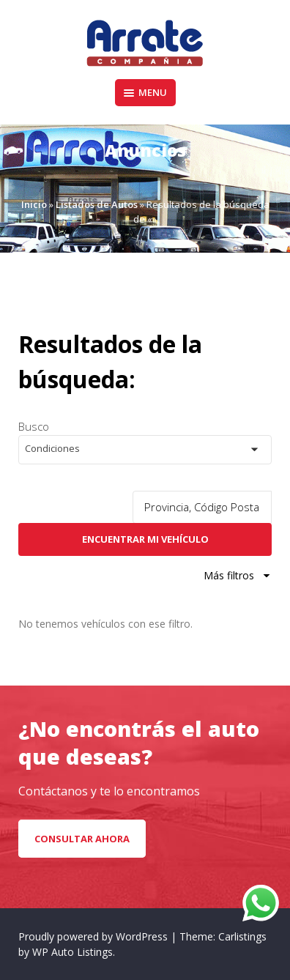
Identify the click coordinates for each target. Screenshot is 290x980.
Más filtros (238, 575)
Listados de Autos (97, 204)
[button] (145, 450)
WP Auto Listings (72, 952)
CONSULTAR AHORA (82, 839)
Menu (145, 92)
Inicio (34, 204)
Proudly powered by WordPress (94, 936)
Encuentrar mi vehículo (145, 539)
